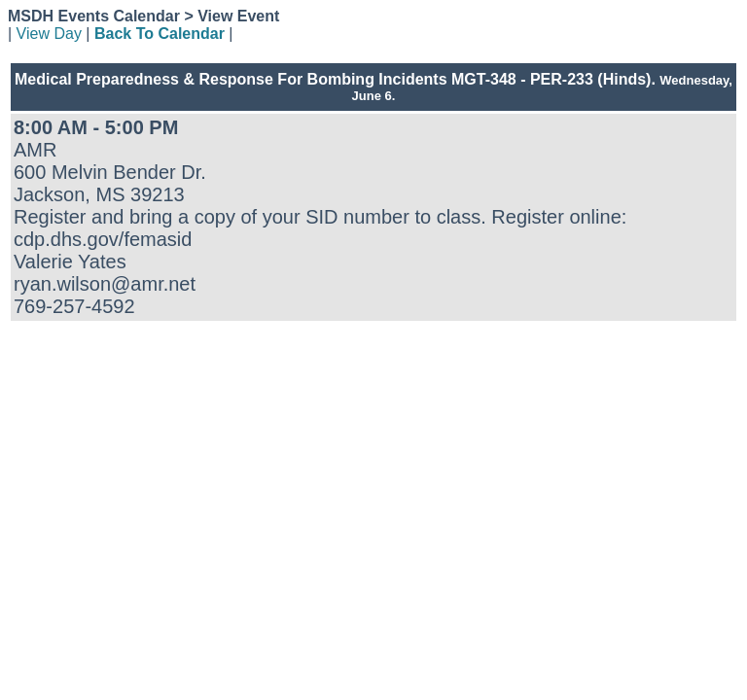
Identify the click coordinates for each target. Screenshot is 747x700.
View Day (49, 34)
